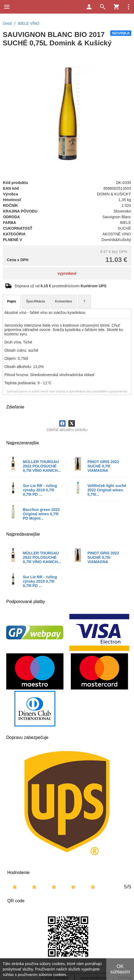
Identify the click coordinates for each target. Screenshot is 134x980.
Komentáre (64, 301)
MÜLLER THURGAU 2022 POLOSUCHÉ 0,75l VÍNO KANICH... (42, 466)
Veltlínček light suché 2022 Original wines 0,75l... (107, 490)
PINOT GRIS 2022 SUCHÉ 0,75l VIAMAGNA (103, 466)
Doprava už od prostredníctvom (61, 286)
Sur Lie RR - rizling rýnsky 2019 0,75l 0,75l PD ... (40, 490)
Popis (12, 301)
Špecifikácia (36, 301)
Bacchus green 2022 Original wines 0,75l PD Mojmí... (41, 514)
